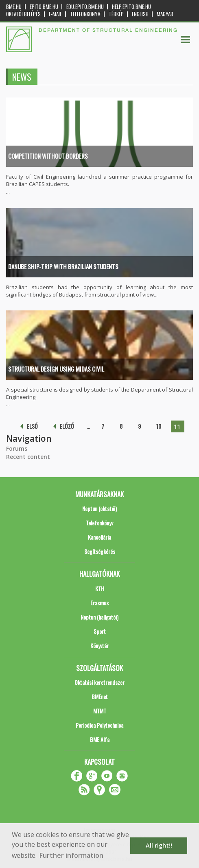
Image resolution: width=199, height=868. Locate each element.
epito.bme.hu (44, 7)
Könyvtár (99, 645)
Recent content (28, 457)
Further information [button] (71, 855)
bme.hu (14, 7)
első (32, 426)
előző (67, 426)
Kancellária (99, 537)
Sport (100, 631)
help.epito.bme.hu (131, 7)
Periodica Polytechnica (99, 725)
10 (159, 426)
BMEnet (100, 696)
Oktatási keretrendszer (99, 682)
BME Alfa (100, 739)
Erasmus (99, 603)
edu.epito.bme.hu (85, 7)
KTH (100, 588)
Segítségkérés (100, 551)
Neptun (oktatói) (99, 508)
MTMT (100, 711)
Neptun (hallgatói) (99, 617)
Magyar (165, 14)
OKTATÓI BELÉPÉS (23, 14)
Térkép (116, 14)
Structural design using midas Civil (56, 369)
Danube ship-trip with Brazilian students (63, 266)
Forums (17, 448)
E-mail (55, 14)
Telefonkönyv (85, 14)
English (140, 14)
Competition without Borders (48, 156)
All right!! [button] (159, 845)
